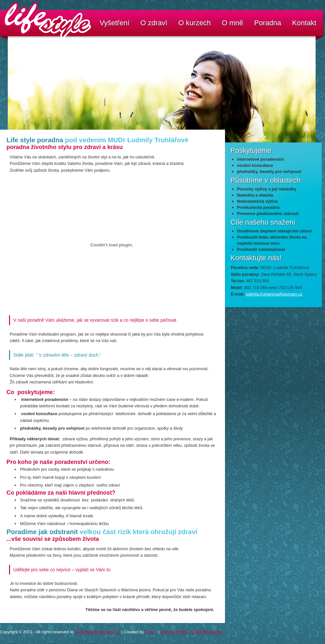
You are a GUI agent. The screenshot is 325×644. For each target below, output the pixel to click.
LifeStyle (6, 11)
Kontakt (304, 23)
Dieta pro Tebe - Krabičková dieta (191, 632)
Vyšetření (115, 23)
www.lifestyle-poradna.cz (98, 632)
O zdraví (154, 23)
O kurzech (195, 23)
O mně (232, 23)
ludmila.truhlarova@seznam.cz (274, 294)
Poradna (268, 23)
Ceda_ (151, 632)
